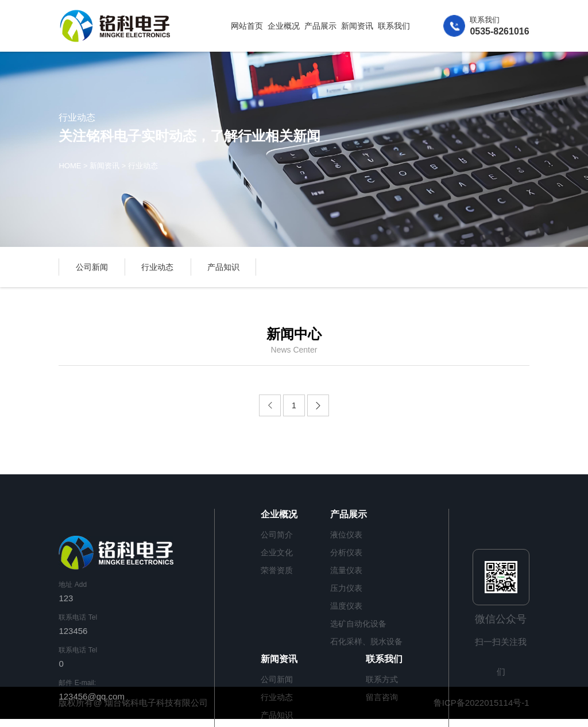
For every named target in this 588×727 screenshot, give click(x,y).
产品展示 (320, 26)
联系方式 (382, 679)
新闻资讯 (357, 26)
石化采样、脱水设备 (366, 641)
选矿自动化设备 (358, 624)
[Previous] (270, 405)
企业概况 (284, 26)
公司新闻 (92, 267)
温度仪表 (346, 606)
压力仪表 (346, 588)
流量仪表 (346, 570)
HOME (70, 166)
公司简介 (277, 535)
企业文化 (277, 552)
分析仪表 (346, 552)
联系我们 (394, 26)
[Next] (318, 405)
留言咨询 (382, 697)
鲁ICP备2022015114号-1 (481, 703)
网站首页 (247, 26)
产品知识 (223, 267)
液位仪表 (346, 535)
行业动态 (143, 166)
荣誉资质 (277, 570)
